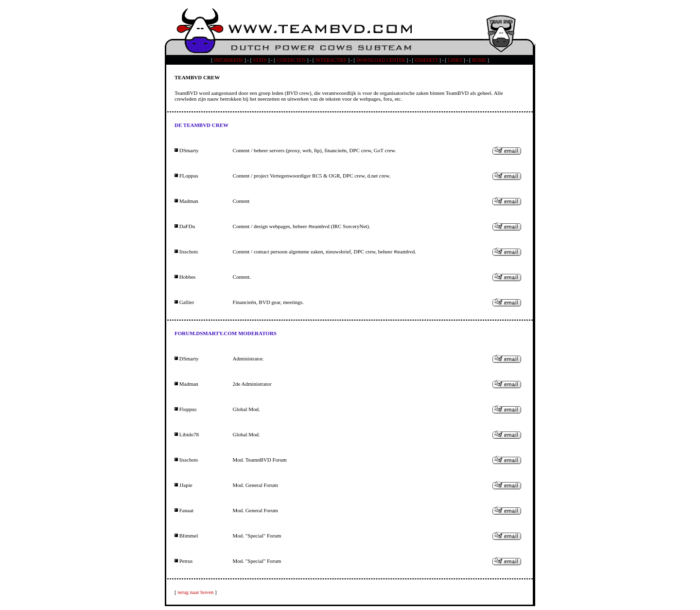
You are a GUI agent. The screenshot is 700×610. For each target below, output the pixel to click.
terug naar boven (195, 592)
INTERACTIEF (331, 60)
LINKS (455, 60)
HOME (479, 60)
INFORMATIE (229, 60)
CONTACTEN (291, 60)
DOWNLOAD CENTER (381, 60)
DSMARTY (426, 60)
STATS (260, 60)
